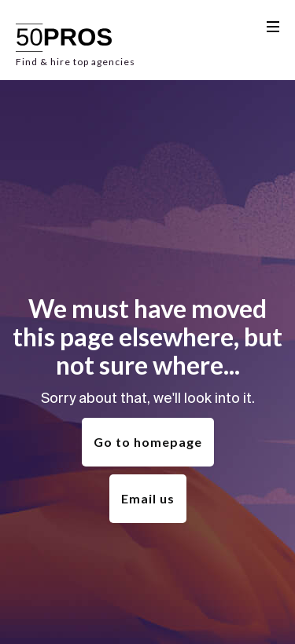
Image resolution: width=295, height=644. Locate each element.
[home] (76, 40)
